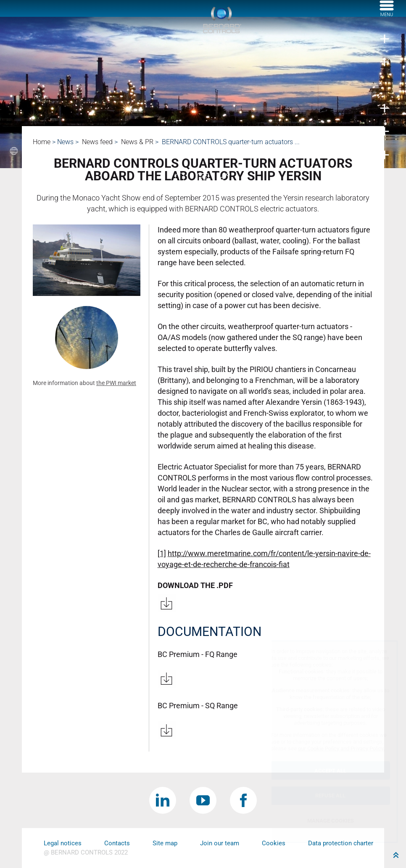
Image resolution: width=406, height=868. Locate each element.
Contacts (117, 843)
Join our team (220, 843)
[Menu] (387, 14)
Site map (165, 843)
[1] (162, 553)
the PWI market (116, 383)
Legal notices (63, 843)
